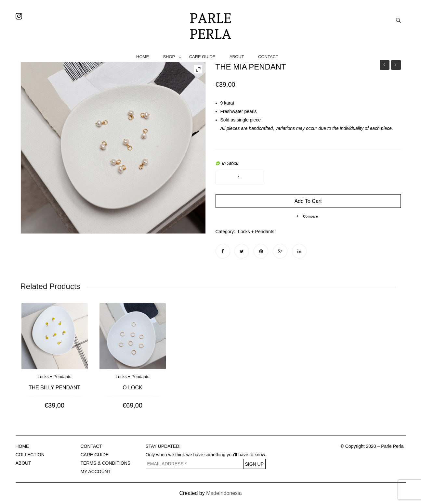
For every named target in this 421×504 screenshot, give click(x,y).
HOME (143, 57)
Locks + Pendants (256, 232)
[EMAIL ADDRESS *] (194, 464)
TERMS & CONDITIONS (106, 463)
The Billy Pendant (54, 388)
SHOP (169, 57)
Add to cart (308, 201)
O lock (132, 388)
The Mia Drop (396, 66)
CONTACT (268, 57)
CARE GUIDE (202, 57)
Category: (225, 232)
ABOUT (237, 57)
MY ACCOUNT (96, 472)
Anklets (385, 65)
